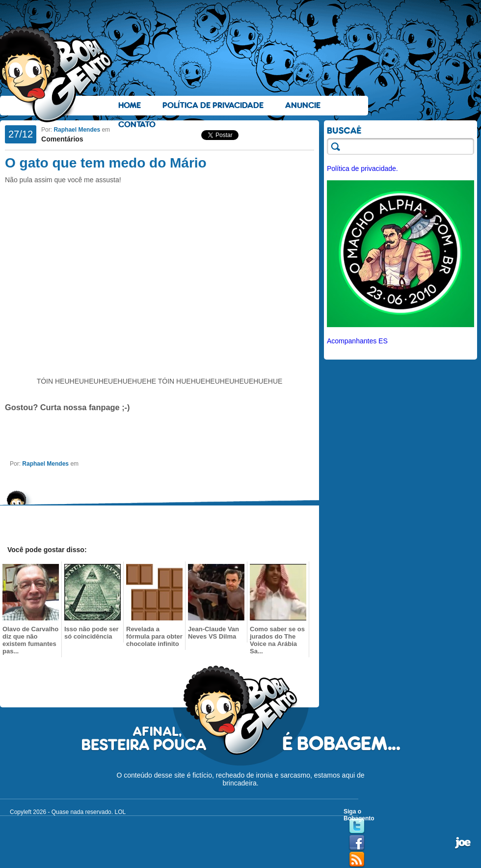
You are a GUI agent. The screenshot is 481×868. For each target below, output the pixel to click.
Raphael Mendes (77, 130)
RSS (357, 860)
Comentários (62, 139)
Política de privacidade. (362, 168)
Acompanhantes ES (357, 341)
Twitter (357, 826)
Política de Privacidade (213, 105)
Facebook (357, 843)
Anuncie (303, 105)
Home (130, 105)
